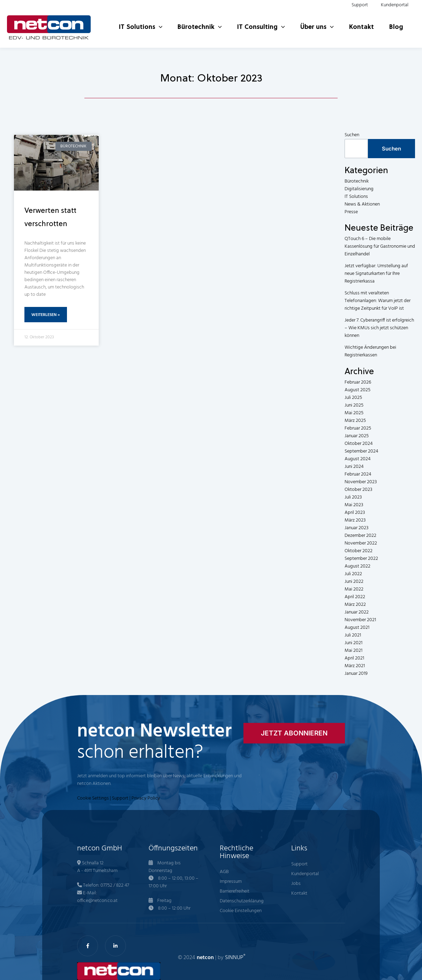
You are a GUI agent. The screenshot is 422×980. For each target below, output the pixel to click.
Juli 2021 (353, 635)
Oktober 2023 (358, 490)
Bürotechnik (357, 181)
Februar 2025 (358, 428)
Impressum (231, 882)
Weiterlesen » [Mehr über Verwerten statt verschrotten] (46, 315)
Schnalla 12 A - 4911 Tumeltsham (97, 867)
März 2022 (355, 605)
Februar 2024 (358, 474)
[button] (149, 21)
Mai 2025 (354, 413)
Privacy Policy (146, 798)
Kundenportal (305, 874)
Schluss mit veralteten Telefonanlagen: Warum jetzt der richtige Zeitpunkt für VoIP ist (378, 301)
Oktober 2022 (359, 551)
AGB (224, 872)
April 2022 (355, 597)
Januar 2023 (356, 528)
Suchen (352, 135)
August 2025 (357, 390)
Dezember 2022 (360, 536)
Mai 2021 (353, 651)
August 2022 (357, 566)
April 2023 (355, 513)
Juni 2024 (354, 467)
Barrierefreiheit (235, 891)
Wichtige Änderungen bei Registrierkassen (370, 351)
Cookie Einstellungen (241, 911)
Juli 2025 (353, 398)
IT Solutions (356, 197)
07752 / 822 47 (115, 885)
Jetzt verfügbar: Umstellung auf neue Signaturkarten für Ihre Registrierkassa (376, 274)
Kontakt (299, 893)
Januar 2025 (357, 436)
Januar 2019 (356, 674)
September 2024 (361, 451)
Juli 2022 (353, 574)
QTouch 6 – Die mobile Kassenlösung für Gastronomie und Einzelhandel (380, 246)
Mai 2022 (354, 589)
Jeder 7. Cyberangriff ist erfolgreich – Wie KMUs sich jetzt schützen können (379, 328)
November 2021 (360, 620)
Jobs (296, 884)
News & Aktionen (362, 204)
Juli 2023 (353, 497)
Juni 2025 (354, 405)
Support (120, 798)
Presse (351, 212)
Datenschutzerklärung (242, 901)
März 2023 (355, 520)
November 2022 (361, 543)
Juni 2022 (354, 582)
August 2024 (357, 459)
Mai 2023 (354, 505)
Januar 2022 (357, 612)
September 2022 (361, 559)
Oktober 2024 (359, 444)
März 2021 (355, 666)
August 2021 (357, 628)
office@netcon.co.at (97, 901)
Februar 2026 (358, 382)
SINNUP (235, 958)
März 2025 (355, 421)
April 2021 (354, 658)
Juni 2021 (353, 643)
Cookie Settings (93, 798)
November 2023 (361, 482)
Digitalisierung (359, 189)
